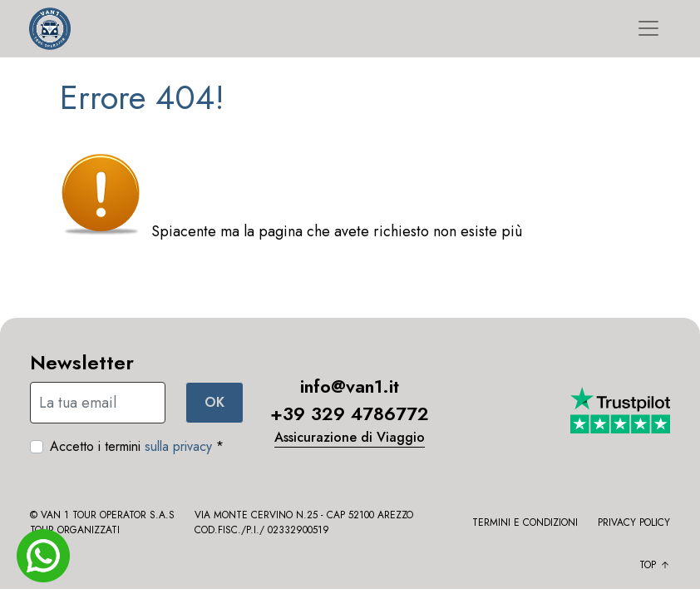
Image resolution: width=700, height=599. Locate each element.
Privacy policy (634, 522)
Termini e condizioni (525, 522)
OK (214, 402)
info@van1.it (350, 386)
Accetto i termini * (137, 446)
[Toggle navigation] (648, 28)
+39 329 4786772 (350, 413)
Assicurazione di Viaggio (350, 437)
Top (655, 565)
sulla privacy (178, 446)
